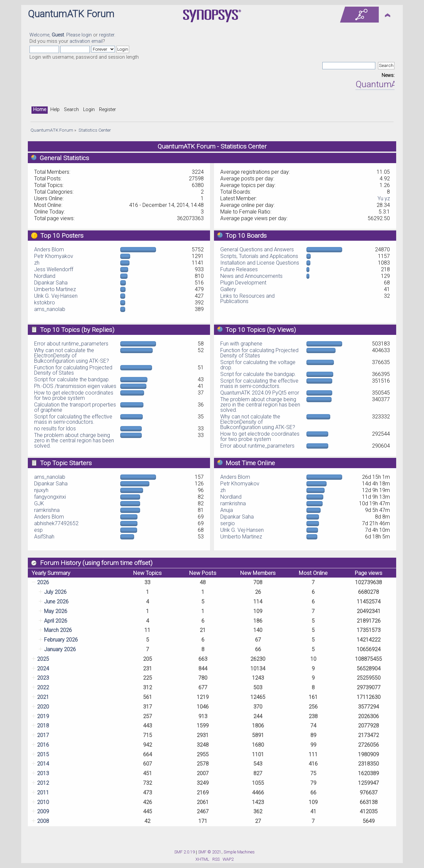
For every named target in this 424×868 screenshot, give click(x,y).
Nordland (45, 276)
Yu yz (384, 198)
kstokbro (45, 303)
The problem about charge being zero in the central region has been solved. (74, 440)
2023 (43, 678)
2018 (43, 726)
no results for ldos (55, 429)
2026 (43, 582)
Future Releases (239, 269)
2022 (43, 687)
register (107, 35)
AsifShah (44, 537)
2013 (43, 773)
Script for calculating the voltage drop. (258, 365)
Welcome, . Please (55, 35)
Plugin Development (243, 283)
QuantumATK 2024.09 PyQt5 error (260, 393)
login (87, 35)
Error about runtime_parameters (71, 344)
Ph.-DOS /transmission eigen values (75, 386)
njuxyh (41, 490)
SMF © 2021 (210, 852)
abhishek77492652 (56, 523)
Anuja (227, 510)
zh (37, 263)
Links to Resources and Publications (247, 299)
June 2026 (56, 602)
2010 (43, 802)
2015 (43, 754)
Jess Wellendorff (54, 269)
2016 (43, 745)
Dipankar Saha (51, 283)
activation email (86, 41)
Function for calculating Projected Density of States (73, 370)
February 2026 (61, 640)
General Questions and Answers (257, 249)
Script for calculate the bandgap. (72, 379)
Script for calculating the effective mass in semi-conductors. (73, 419)
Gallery (228, 289)
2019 (43, 716)
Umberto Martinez (55, 289)
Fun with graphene (241, 344)
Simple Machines (239, 852)
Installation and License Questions (260, 263)
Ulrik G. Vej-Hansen (56, 296)
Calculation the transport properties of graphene (75, 407)
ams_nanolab (50, 309)
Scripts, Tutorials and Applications (259, 256)
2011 (43, 793)
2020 (43, 707)
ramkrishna (47, 510)
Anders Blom (49, 249)
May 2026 (56, 611)
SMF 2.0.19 (185, 852)
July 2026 (55, 592)
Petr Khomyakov (54, 256)
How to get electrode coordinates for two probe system (74, 395)
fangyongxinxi (50, 497)
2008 (43, 821)
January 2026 (60, 649)
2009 (43, 811)
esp (38, 530)
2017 (43, 735)
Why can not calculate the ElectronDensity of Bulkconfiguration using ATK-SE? (72, 356)
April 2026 (56, 621)
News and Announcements (251, 276)
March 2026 (58, 630)
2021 (43, 697)
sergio (228, 523)
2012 (43, 783)
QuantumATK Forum (71, 14)
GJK (39, 503)
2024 (43, 669)
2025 (43, 659)
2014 (43, 764)
